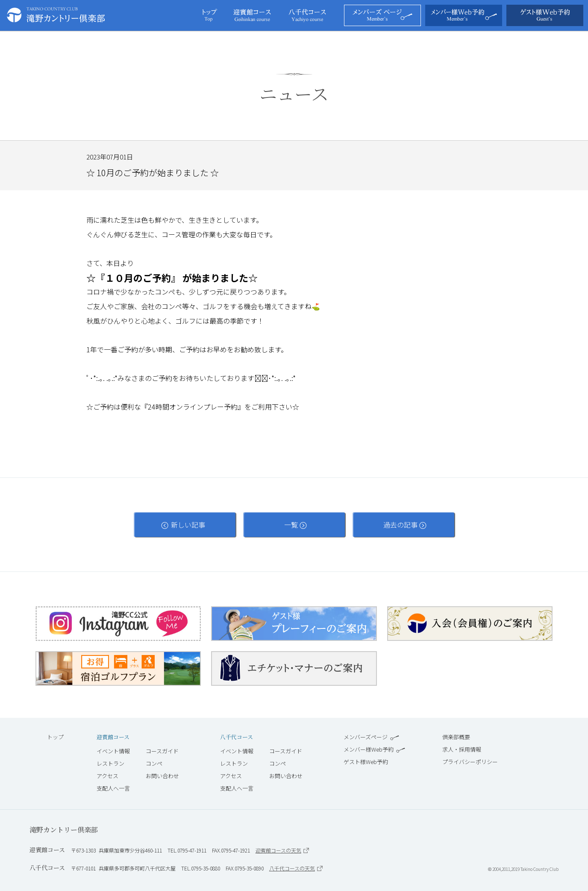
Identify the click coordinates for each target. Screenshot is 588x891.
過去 (404, 525)
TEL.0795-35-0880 (201, 868)
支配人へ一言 (113, 788)
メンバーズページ (371, 737)
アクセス (107, 776)
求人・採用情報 (462, 749)
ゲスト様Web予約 (366, 762)
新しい (184, 525)
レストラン (110, 763)
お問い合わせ (162, 776)
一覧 (294, 525)
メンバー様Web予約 (374, 749)
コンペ (154, 763)
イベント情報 (113, 751)
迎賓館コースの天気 (282, 850)
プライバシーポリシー (470, 762)
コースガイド (162, 751)
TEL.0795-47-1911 (187, 850)
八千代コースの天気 (296, 868)
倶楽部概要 (456, 737)
